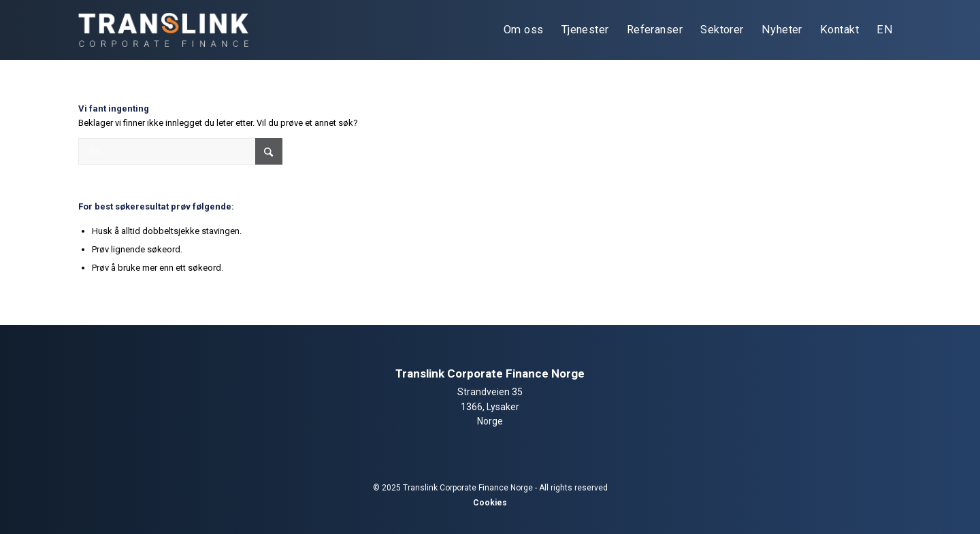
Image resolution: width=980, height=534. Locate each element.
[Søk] (180, 151)
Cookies (490, 503)
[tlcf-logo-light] (163, 30)
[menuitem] (524, 30)
